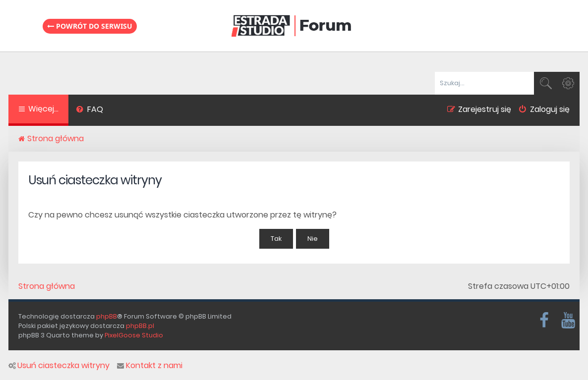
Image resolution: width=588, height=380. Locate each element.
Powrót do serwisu (90, 26)
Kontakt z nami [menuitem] (150, 366)
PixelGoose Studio (134, 335)
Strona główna (47, 286)
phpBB (107, 316)
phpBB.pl (140, 326)
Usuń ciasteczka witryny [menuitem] (59, 366)
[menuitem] (89, 110)
